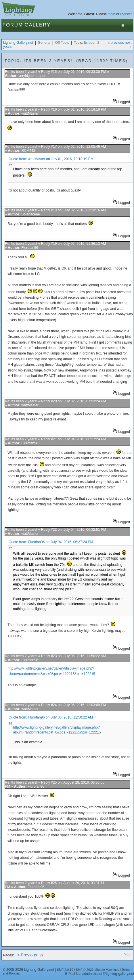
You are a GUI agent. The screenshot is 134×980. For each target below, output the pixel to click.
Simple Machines (107, 970)
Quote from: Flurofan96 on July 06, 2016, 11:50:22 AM (51, 717)
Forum (13, 25)
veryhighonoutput (32, 76)
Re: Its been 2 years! (21, 72)
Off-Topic (62, 43)
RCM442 (28, 151)
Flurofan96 (30, 248)
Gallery (38, 25)
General (44, 43)
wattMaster (30, 113)
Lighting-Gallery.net (18, 43)
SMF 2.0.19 (65, 970)
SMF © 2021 (85, 970)
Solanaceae (30, 214)
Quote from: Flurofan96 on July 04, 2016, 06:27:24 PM (51, 542)
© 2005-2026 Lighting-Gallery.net (28, 970)
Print (127, 955)
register (126, 14)
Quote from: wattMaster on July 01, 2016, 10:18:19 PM (51, 159)
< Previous (27, 955)
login (112, 14)
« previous (116, 43)
